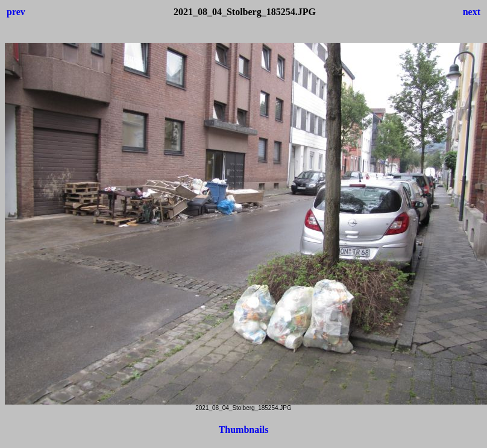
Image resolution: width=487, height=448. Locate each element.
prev (16, 12)
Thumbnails (244, 430)
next (472, 12)
